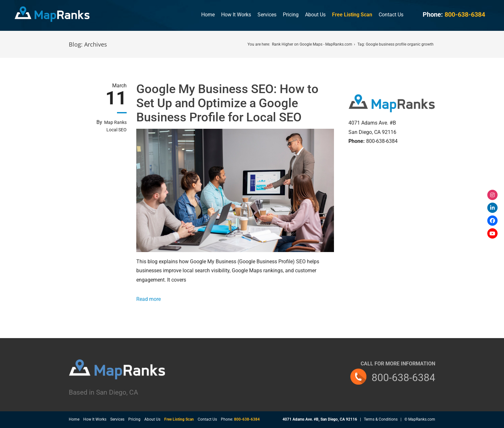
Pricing (291, 15)
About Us (315, 15)
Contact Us (391, 15)
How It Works (236, 15)
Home (208, 15)
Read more (148, 299)
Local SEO (117, 130)
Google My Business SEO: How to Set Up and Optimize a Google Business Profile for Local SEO (227, 103)
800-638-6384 (403, 378)
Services (267, 15)
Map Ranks (115, 122)
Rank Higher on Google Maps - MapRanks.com (312, 44)
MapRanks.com (422, 419)
